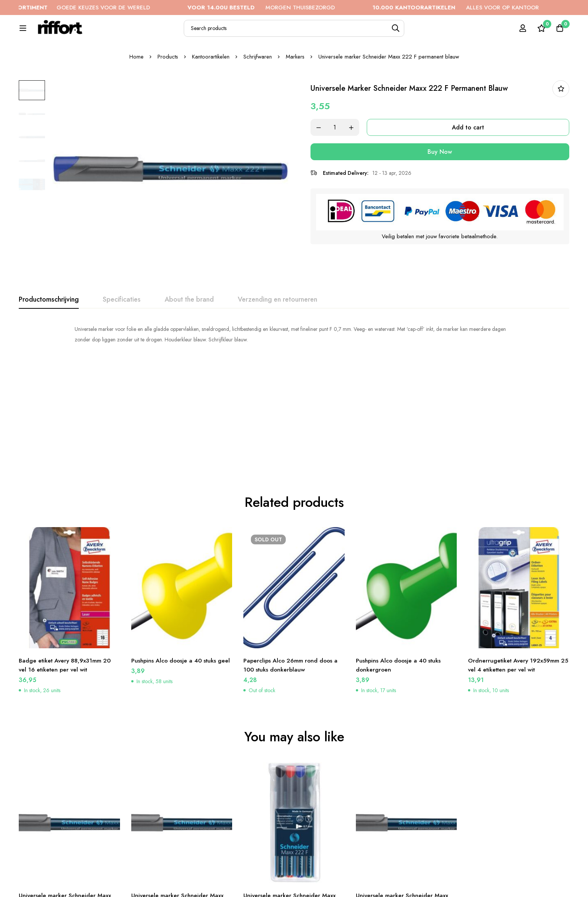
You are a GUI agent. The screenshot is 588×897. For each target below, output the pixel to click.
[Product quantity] (339, 153)
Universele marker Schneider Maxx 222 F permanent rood (402, 812)
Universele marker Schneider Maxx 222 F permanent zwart (65, 812)
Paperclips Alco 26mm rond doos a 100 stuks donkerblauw (291, 577)
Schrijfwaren (258, 82)
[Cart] (559, 32)
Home (136, 82)
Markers (295, 82)
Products (168, 82)
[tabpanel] (294, 360)
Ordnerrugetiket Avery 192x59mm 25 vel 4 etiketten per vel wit (515, 577)
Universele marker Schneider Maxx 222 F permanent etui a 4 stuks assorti (290, 816)
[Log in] (522, 32)
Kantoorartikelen (211, 82)
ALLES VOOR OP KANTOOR (471, 8)
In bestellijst (561, 114)
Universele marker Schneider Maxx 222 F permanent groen (178, 812)
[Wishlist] (541, 32)
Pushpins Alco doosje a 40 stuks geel (182, 572)
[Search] (418, 32)
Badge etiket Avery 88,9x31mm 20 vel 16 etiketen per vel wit (66, 577)
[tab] (49, 325)
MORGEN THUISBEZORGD (277, 8)
